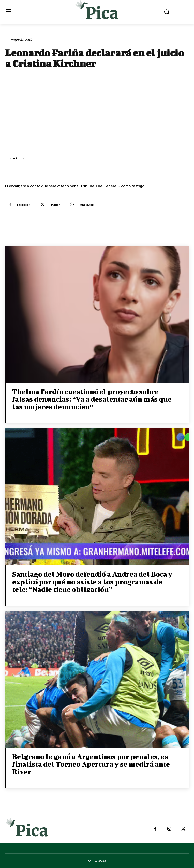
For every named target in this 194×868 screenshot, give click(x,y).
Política (17, 159)
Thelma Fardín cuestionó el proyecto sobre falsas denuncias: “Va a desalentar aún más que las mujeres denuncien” (92, 399)
